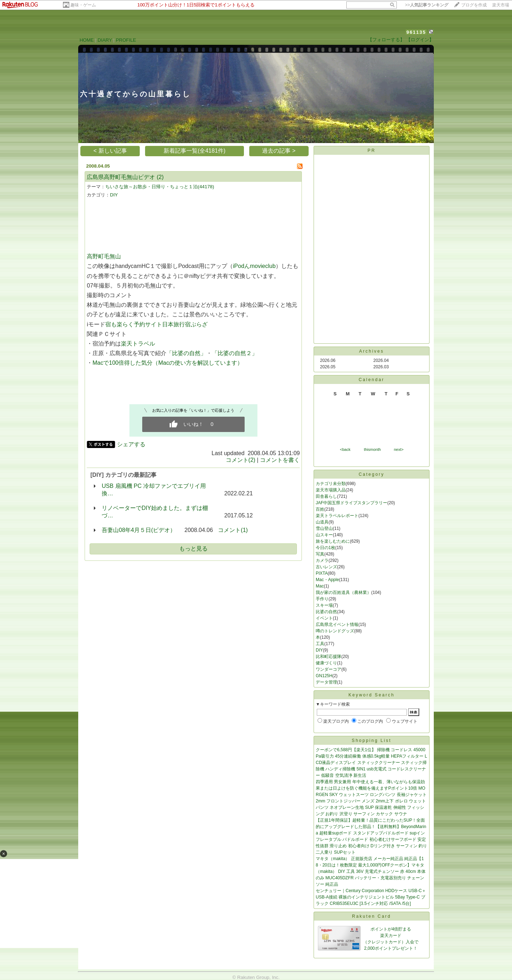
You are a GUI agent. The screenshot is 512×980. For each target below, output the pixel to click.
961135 (416, 32)
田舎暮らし (326, 496)
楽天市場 (501, 5)
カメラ (322, 560)
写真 (320, 554)
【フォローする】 (386, 40)
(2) (160, 177)
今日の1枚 (326, 548)
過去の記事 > (279, 151)
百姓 (320, 509)
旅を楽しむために (333, 541)
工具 (320, 644)
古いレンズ (326, 567)
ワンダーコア (329, 669)
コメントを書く (280, 460)
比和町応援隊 (329, 657)
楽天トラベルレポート (337, 516)
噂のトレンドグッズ (335, 631)
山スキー (324, 535)
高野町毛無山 (104, 256)
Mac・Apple (327, 580)
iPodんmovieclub (254, 266)
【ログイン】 (420, 40)
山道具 (322, 522)
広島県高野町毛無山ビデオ (121, 177)
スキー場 (324, 605)
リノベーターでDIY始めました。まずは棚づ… (155, 512)
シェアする (131, 444)
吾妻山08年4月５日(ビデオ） (139, 530)
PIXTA (322, 573)
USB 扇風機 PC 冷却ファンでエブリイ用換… (154, 490)
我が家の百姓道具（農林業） (343, 592)
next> (399, 449)
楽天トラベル (138, 344)
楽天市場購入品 (331, 490)
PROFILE (126, 40)
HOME (87, 40)
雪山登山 (324, 528)
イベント (324, 618)
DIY (114, 195)
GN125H (324, 676)
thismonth (372, 449)
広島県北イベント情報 (337, 625)
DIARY (105, 40)
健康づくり (326, 663)
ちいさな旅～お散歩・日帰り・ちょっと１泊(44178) (160, 187)
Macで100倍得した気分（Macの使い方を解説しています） (168, 363)
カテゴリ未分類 (331, 484)
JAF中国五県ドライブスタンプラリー (351, 503)
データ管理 (326, 682)
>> (427, 5)
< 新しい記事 (110, 151)
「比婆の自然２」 (235, 353)
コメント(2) (241, 460)
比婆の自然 (326, 612)
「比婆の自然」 (186, 353)
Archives (372, 351)
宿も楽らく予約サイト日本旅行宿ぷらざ (156, 324)
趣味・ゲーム (83, 5)
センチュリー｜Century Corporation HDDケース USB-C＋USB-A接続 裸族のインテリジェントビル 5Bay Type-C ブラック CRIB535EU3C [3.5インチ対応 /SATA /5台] (371, 897)
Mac (320, 586)
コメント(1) (233, 530)
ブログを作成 (474, 5)
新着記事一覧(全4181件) (194, 151)
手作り (322, 599)
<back (345, 449)
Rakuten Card (372, 916)
